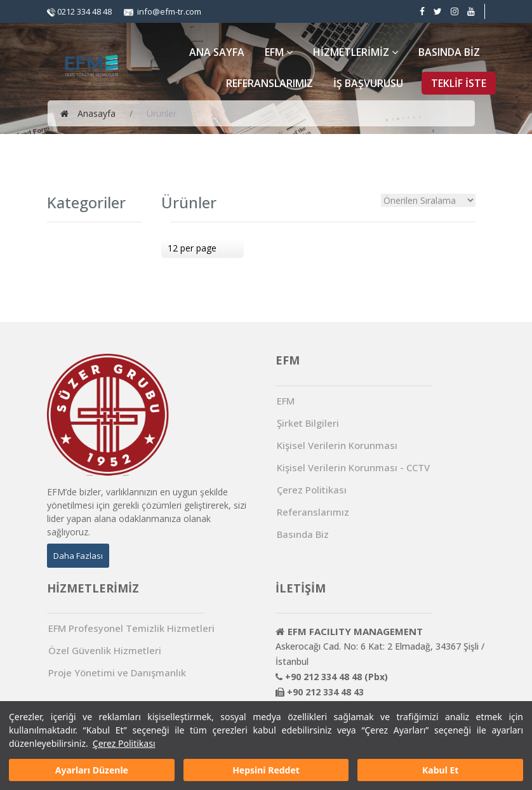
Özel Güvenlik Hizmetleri (105, 651)
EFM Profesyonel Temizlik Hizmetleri (131, 628)
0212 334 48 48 (79, 11)
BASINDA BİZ (449, 52)
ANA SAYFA (217, 52)
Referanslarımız (313, 512)
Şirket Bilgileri (308, 423)
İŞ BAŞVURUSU (368, 83)
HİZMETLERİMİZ (356, 52)
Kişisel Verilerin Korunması (337, 445)
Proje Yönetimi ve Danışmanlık (117, 673)
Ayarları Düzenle (92, 770)
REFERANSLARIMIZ (269, 83)
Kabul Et (440, 770)
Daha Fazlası (78, 556)
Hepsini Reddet (266, 770)
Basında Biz (303, 534)
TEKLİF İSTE (459, 83)
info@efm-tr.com (163, 11)
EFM (279, 52)
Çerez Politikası (124, 743)
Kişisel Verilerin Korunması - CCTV (353, 468)
